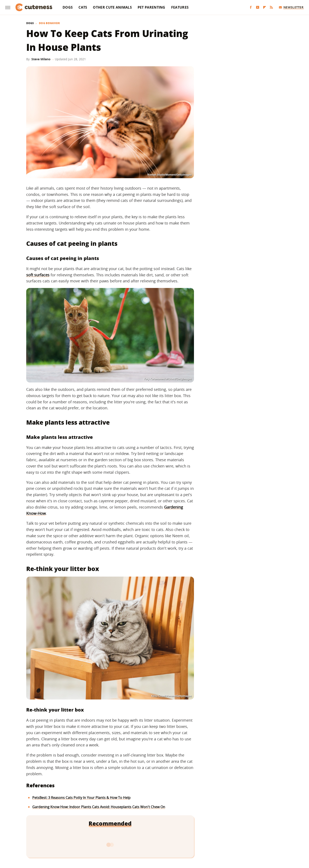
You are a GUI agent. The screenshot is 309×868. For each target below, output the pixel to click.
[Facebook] (251, 7)
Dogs (68, 7)
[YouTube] (258, 7)
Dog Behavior (49, 23)
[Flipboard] (264, 7)
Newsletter (291, 7)
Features (180, 7)
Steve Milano (41, 59)
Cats (83, 7)
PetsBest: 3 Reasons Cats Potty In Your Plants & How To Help (81, 798)
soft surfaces (38, 275)
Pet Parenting (151, 7)
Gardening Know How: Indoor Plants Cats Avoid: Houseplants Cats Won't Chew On (99, 807)
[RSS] (271, 7)
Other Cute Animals (112, 7)
